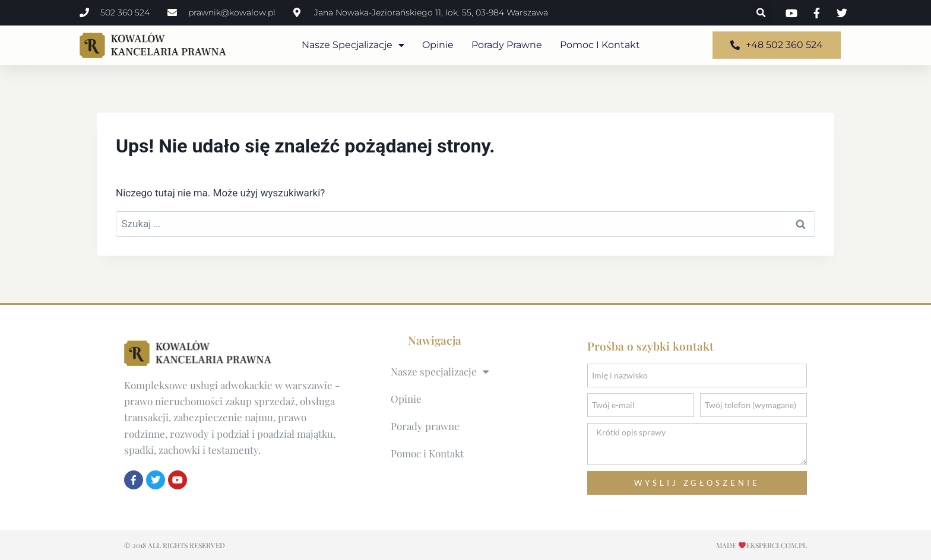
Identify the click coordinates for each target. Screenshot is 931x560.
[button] (761, 13)
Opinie (438, 45)
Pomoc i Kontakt (600, 45)
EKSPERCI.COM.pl (777, 545)
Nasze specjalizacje (353, 45)
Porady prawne (507, 45)
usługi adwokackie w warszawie (261, 385)
